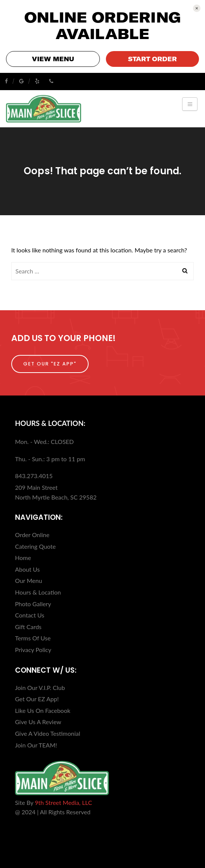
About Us (27, 569)
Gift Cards (28, 627)
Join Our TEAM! (36, 745)
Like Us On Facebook (43, 710)
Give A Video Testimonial (48, 733)
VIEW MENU (53, 59)
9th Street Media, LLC (63, 802)
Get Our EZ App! (37, 699)
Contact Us (30, 615)
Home (23, 558)
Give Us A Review (38, 722)
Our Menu (29, 580)
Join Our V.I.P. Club (40, 688)
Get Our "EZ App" (50, 364)
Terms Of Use (33, 638)
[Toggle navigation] (190, 104)
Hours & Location (38, 592)
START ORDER (152, 59)
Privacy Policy (33, 650)
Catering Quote (35, 546)
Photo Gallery (33, 604)
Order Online (32, 535)
